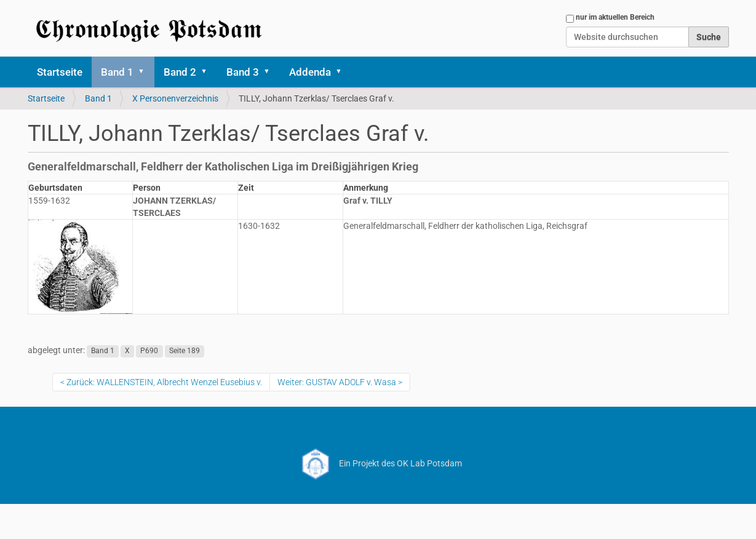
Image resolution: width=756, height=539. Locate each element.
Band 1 (117, 72)
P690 (149, 351)
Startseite (60, 72)
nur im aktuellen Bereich (615, 17)
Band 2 (180, 72)
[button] (146, 72)
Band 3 (243, 72)
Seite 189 (185, 351)
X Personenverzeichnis (175, 98)
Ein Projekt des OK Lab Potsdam (378, 463)
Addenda (310, 72)
